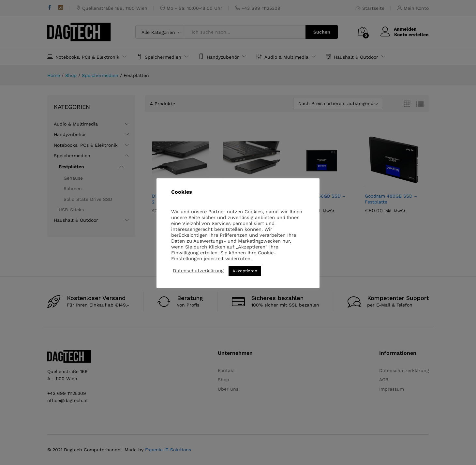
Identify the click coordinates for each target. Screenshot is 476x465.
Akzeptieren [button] (245, 271)
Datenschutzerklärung (198, 271)
